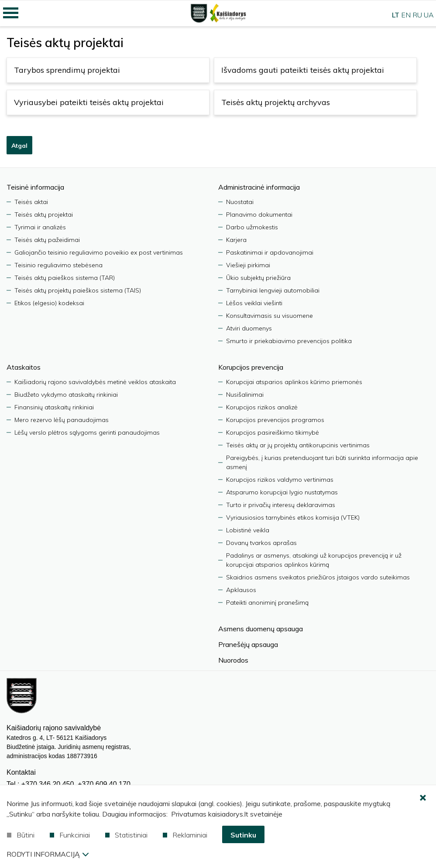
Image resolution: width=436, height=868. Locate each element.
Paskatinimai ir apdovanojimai (270, 252)
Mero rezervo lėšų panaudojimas (62, 420)
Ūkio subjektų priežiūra (258, 278)
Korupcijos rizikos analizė (262, 407)
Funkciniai (70, 835)
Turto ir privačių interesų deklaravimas (281, 505)
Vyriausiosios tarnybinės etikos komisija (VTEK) (293, 517)
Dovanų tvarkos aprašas (261, 543)
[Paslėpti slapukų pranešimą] (423, 798)
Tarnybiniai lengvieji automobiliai (273, 290)
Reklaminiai (185, 835)
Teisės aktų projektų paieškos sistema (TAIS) (78, 290)
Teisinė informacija (35, 187)
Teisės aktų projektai (44, 214)
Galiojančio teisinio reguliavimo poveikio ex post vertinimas (99, 252)
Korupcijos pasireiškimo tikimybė (273, 432)
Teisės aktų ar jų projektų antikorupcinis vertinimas (298, 445)
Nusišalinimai (245, 395)
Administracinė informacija (259, 187)
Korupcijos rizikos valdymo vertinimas (280, 480)
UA (429, 15)
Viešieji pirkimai (248, 265)
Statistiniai (126, 835)
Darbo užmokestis (252, 227)
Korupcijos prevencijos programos (275, 420)
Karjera (236, 240)
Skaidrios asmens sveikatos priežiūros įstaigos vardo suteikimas (318, 577)
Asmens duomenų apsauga (261, 629)
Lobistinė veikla (248, 530)
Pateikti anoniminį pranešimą (267, 602)
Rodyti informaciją (48, 854)
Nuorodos (233, 660)
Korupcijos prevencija (251, 367)
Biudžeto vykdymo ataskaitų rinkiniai (66, 395)
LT (396, 15)
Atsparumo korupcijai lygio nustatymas (282, 492)
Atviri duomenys (249, 328)
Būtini (21, 835)
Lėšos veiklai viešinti (254, 303)
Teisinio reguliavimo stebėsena (58, 265)
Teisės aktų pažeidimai (47, 240)
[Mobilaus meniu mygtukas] (11, 13)
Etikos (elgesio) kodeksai (49, 303)
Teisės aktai (31, 202)
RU (417, 15)
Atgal (19, 146)
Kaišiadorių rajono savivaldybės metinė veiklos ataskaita (95, 382)
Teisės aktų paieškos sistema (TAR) (65, 278)
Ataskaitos (24, 367)
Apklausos (241, 590)
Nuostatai (240, 202)
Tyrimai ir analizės (40, 227)
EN (406, 15)
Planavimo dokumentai (259, 214)
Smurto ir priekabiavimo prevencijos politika (289, 341)
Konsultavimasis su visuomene (269, 316)
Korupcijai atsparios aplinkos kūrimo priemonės (294, 382)
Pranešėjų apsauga (248, 644)
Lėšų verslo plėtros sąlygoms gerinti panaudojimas (87, 432)
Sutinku (243, 835)
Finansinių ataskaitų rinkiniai (54, 407)
